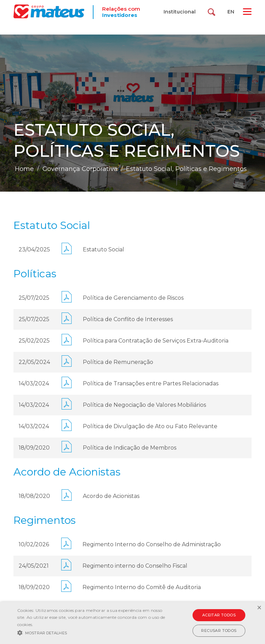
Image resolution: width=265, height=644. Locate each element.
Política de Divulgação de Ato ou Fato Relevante (150, 426)
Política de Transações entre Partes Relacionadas (151, 383)
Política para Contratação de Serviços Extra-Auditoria (156, 341)
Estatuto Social (104, 249)
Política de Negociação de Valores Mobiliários (144, 405)
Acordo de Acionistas (111, 496)
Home (24, 169)
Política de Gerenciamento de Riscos (133, 298)
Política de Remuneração (118, 362)
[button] (92, 632)
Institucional (180, 12)
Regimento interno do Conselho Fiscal (135, 566)
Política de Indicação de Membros (130, 448)
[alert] (132, 623)
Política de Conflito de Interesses (128, 319)
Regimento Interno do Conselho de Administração (152, 544)
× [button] (259, 608)
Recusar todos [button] (219, 631)
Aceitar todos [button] (219, 615)
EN (231, 12)
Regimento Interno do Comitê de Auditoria (142, 587)
